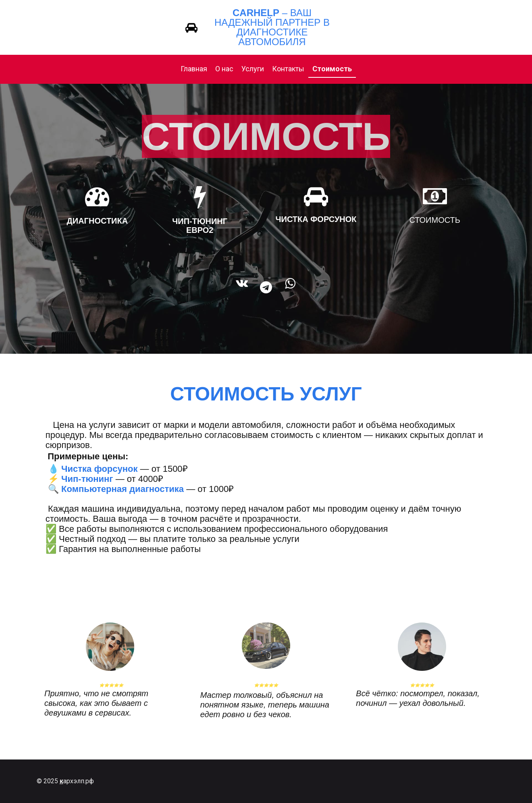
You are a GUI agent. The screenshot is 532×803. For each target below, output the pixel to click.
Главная (194, 69)
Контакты (288, 69)
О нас (224, 69)
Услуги (253, 69)
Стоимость (332, 69)
